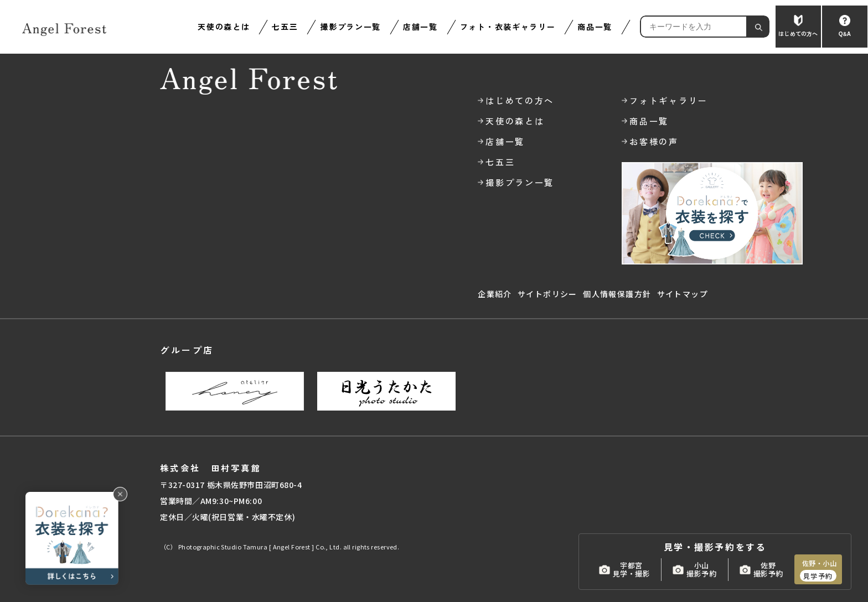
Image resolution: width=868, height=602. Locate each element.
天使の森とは (224, 27)
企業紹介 (495, 294)
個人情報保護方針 (617, 294)
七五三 (285, 27)
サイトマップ (683, 294)
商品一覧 (595, 27)
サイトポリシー (547, 294)
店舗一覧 (420, 27)
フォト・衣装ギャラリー (508, 27)
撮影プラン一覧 (350, 27)
